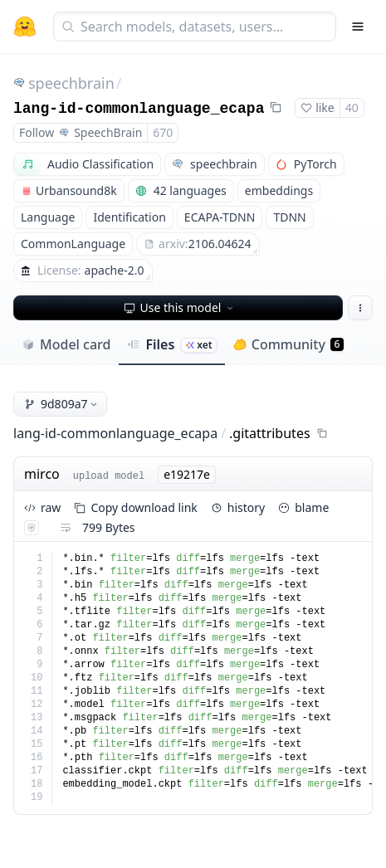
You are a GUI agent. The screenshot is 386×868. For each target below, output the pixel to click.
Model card (66, 344)
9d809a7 (62, 404)
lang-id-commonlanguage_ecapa (139, 109)
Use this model (180, 307)
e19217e (187, 474)
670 (163, 132)
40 (352, 107)
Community (288, 344)
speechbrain (71, 83)
